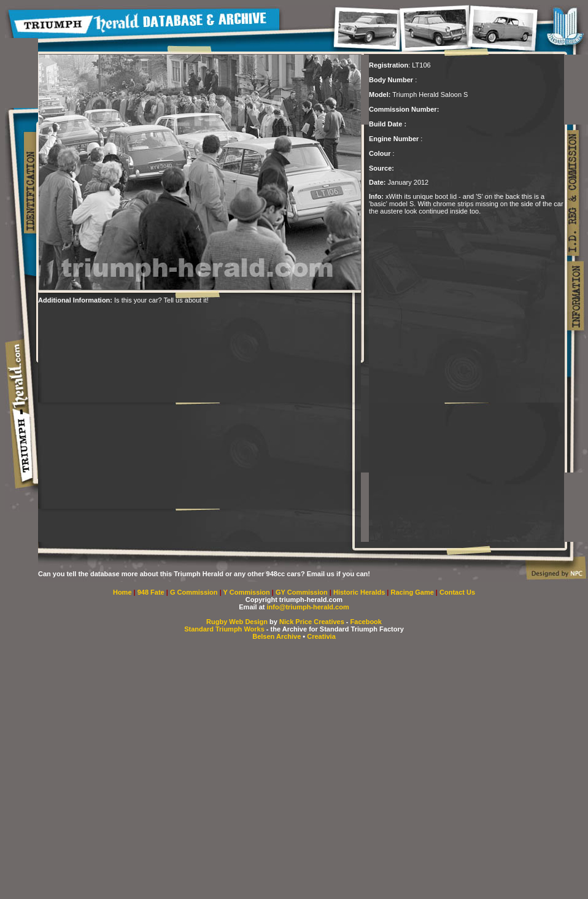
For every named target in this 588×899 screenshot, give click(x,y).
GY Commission (302, 592)
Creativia (321, 636)
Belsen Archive (277, 636)
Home (122, 592)
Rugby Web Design (237, 622)
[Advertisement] (119, 423)
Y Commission (248, 592)
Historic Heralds (360, 592)
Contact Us (457, 592)
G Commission (195, 592)
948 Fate (152, 592)
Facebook (366, 622)
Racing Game (413, 592)
